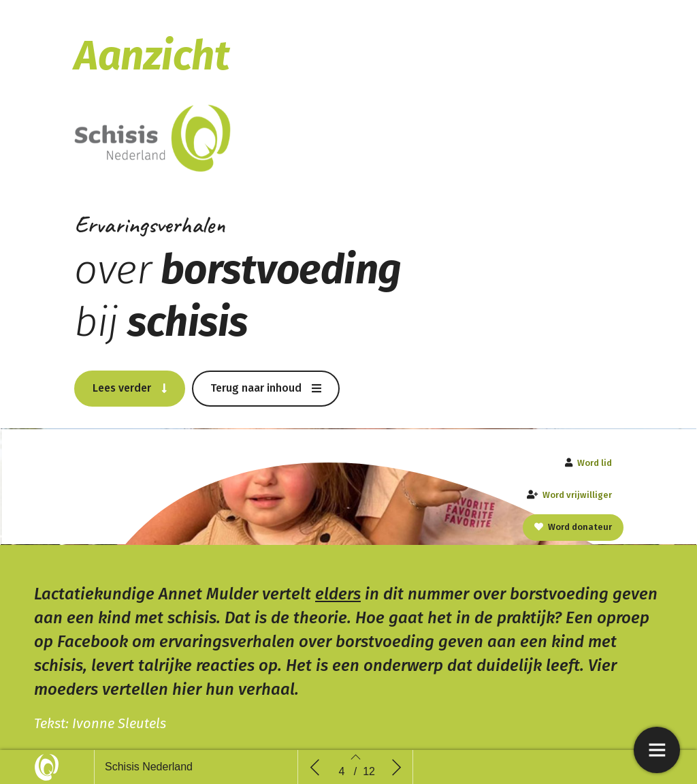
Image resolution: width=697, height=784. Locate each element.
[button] (130, 384)
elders (338, 595)
